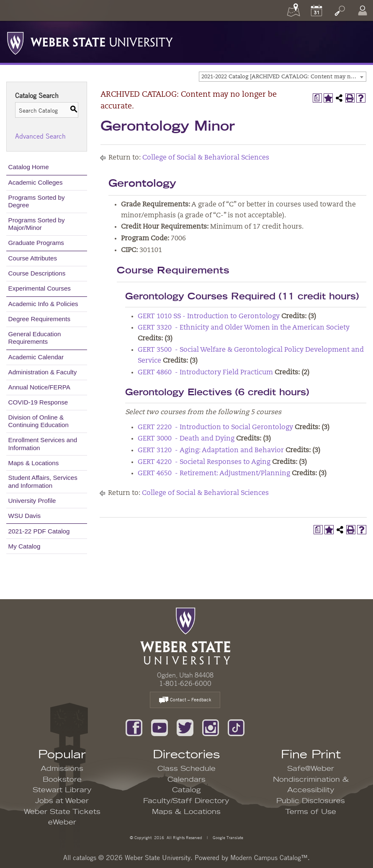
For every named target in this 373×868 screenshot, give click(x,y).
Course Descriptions (37, 273)
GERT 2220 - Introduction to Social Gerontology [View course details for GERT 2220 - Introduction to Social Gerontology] (215, 428)
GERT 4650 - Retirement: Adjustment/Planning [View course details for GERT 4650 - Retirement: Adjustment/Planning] (214, 474)
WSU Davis (25, 516)
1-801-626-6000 (185, 683)
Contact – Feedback (185, 700)
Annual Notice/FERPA (39, 387)
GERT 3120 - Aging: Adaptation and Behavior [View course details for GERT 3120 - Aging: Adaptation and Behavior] (211, 451)
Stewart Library (62, 790)
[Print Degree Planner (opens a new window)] (317, 98)
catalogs (85, 858)
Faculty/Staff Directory (186, 801)
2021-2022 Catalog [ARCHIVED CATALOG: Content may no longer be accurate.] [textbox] (284, 77)
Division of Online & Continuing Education (39, 421)
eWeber (62, 822)
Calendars (186, 780)
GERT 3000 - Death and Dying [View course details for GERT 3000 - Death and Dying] (186, 439)
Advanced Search (40, 136)
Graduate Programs (36, 243)
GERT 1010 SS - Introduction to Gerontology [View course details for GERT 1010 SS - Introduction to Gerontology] (209, 317)
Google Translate (227, 837)
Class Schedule (186, 769)
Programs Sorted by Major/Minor (37, 224)
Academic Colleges (36, 182)
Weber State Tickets (62, 812)
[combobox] (283, 77)
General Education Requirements (35, 338)
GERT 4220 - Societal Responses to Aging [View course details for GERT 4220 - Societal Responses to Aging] (204, 462)
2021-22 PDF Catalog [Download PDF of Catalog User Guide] (39, 531)
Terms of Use (311, 812)
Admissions (62, 769)
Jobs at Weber (62, 801)
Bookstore (62, 780)
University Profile (32, 501)
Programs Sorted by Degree (37, 201)
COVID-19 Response (38, 402)
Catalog (186, 790)
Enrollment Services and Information (43, 444)
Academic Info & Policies (43, 304)
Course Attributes (33, 258)
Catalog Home (29, 167)
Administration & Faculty (43, 372)
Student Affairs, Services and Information (43, 481)
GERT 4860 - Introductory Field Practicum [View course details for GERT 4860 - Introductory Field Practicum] (205, 373)
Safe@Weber (311, 769)
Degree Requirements (40, 319)
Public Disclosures (311, 801)
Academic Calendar (36, 357)
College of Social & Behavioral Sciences (206, 158)
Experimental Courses (40, 288)
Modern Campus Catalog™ (269, 858)
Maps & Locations (34, 463)
